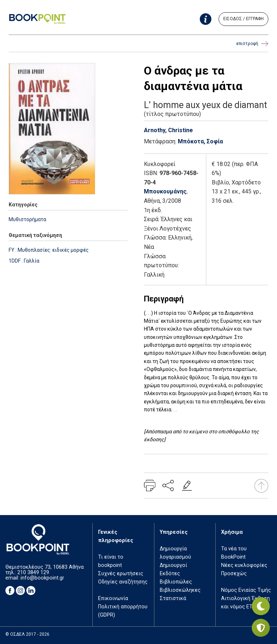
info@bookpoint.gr (42, 578)
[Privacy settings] (261, 628)
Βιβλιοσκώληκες (180, 590)
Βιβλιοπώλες (176, 582)
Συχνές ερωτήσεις (121, 574)
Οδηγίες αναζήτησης (123, 582)
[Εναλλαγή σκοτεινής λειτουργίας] (261, 606)
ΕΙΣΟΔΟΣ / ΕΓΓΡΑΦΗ (243, 19)
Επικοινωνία (113, 598)
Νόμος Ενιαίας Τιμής (246, 590)
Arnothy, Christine (168, 130)
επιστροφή (252, 44)
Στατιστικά (173, 598)
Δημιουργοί (173, 565)
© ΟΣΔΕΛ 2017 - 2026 (27, 634)
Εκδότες (170, 574)
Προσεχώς (234, 574)
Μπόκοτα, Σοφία (200, 141)
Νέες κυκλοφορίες (244, 565)
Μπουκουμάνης (165, 191)
